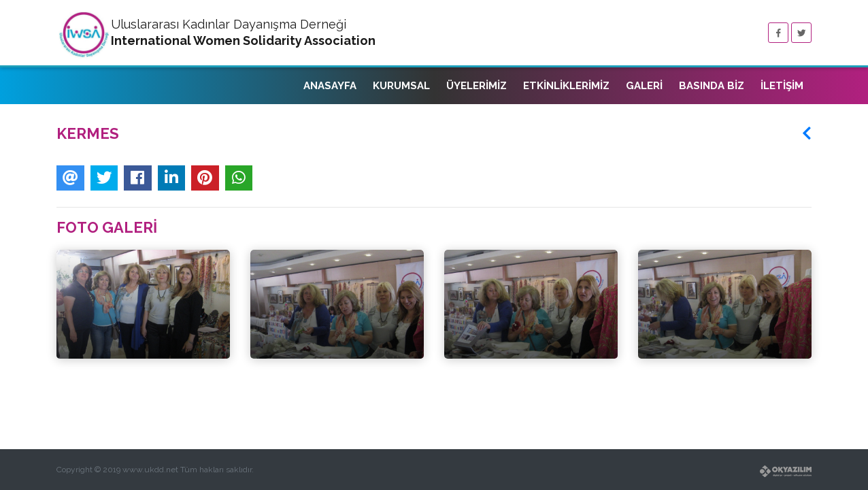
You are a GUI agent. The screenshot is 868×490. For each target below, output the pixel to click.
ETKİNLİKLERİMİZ (566, 86)
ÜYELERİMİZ (477, 86)
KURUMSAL (401, 86)
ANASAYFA (330, 86)
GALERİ (644, 86)
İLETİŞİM (782, 86)
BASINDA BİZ (712, 86)
